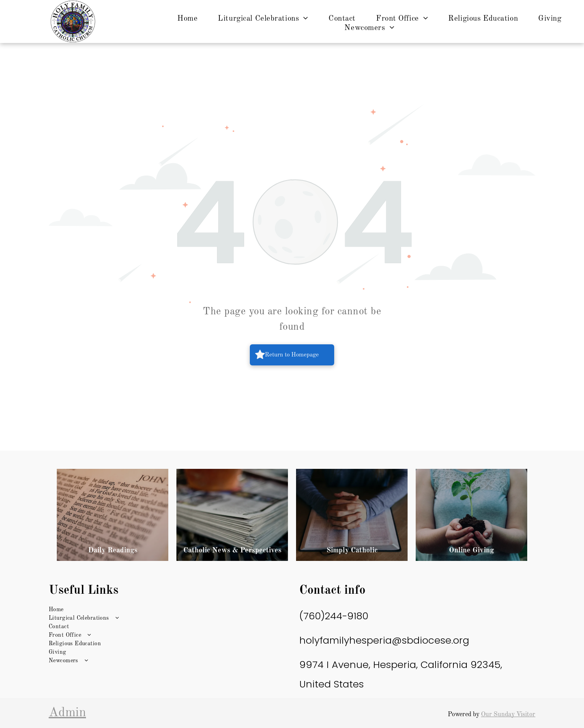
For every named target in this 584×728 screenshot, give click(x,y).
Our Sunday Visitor (508, 715)
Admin (67, 713)
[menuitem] (187, 19)
